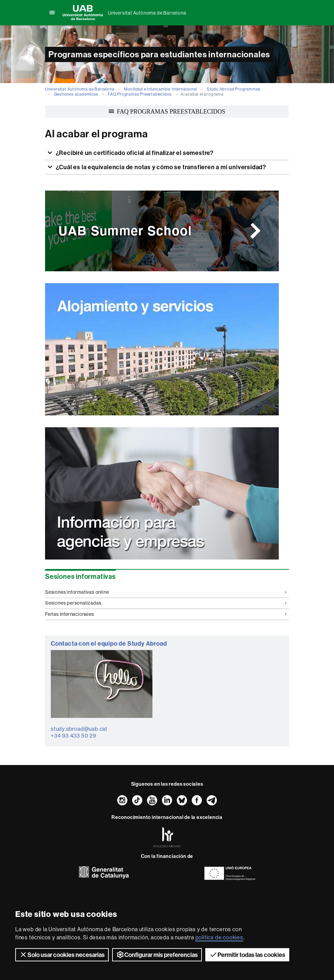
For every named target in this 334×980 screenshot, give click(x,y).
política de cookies (219, 937)
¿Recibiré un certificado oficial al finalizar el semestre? (134, 153)
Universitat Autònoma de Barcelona (147, 13)
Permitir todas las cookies (247, 955)
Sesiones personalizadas (166, 603)
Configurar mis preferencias (157, 955)
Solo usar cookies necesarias (62, 955)
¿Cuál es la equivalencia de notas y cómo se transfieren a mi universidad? (160, 167)
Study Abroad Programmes (234, 89)
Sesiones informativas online (166, 592)
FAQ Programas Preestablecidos (140, 94)
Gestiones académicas (76, 94)
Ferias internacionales (166, 614)
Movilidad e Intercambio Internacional (161, 89)
